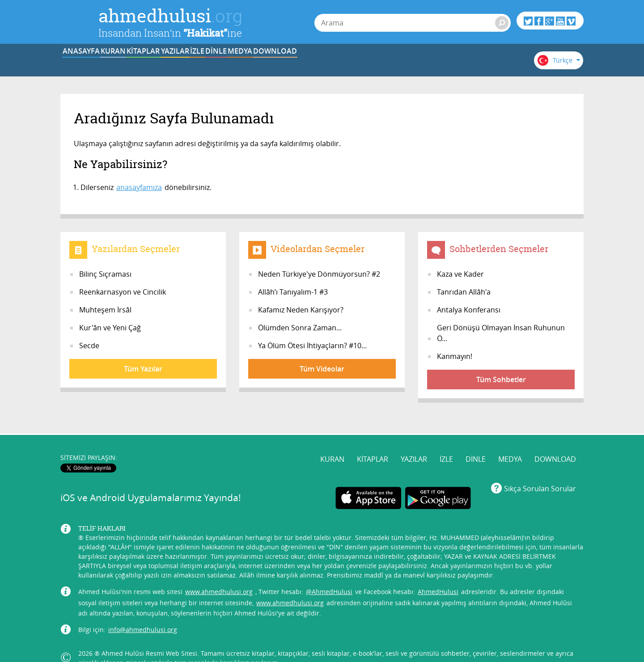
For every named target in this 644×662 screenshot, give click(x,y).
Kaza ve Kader (460, 274)
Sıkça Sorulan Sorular (540, 471)
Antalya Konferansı (469, 310)
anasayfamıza (139, 187)
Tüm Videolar (322, 369)
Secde (89, 346)
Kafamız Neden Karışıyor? (301, 310)
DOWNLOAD (475, 64)
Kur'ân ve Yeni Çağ (110, 328)
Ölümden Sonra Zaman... (300, 328)
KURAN (144, 64)
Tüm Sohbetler (501, 379)
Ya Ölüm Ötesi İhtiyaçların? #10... (312, 346)
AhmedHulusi (438, 574)
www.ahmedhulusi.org (219, 574)
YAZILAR (254, 64)
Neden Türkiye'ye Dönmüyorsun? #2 (319, 274)
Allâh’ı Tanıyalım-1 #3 (293, 292)
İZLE (309, 64)
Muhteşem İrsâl (105, 310)
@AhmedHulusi (329, 574)
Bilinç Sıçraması (105, 274)
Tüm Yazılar (143, 369)
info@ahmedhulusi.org (143, 612)
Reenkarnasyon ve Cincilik (123, 292)
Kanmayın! (455, 356)
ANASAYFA (88, 64)
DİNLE (364, 64)
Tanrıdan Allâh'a (464, 292)
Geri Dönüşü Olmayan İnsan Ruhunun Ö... (501, 333)
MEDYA (420, 64)
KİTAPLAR (199, 64)
